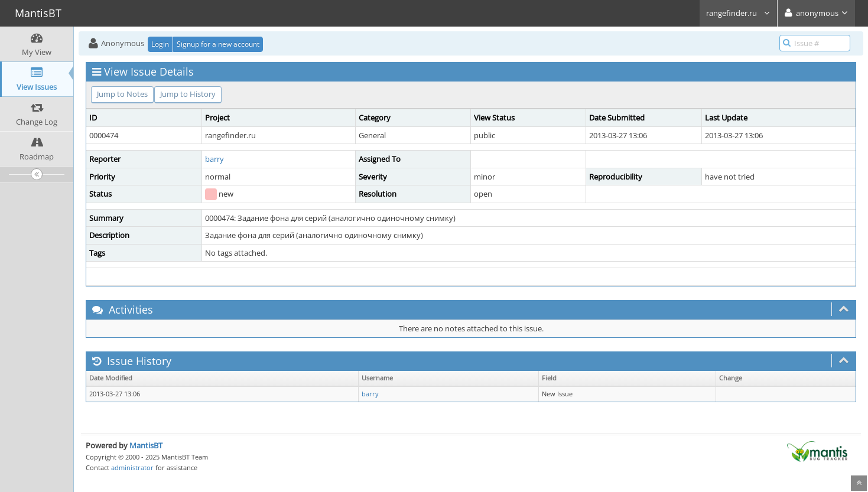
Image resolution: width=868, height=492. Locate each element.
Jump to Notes (122, 94)
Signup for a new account (218, 44)
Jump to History (188, 94)
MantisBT (146, 445)
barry (214, 159)
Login (160, 44)
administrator (132, 467)
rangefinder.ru (738, 13)
